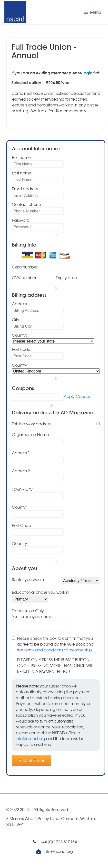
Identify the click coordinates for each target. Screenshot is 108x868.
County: (19, 335)
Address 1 (21, 453)
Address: (20, 304)
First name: (22, 157)
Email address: (25, 189)
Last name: (22, 173)
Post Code (21, 525)
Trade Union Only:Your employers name (32, 614)
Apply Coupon (78, 396)
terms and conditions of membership (58, 650)
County (19, 507)
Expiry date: (67, 278)
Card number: (25, 267)
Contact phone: (27, 204)
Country (20, 365)
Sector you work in (29, 580)
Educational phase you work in (41, 592)
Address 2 (21, 471)
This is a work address (31, 424)
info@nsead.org (30, 739)
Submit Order (32, 761)
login (88, 73)
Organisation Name (30, 435)
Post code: (22, 349)
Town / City (22, 489)
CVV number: (25, 278)
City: (16, 320)
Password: (21, 220)
